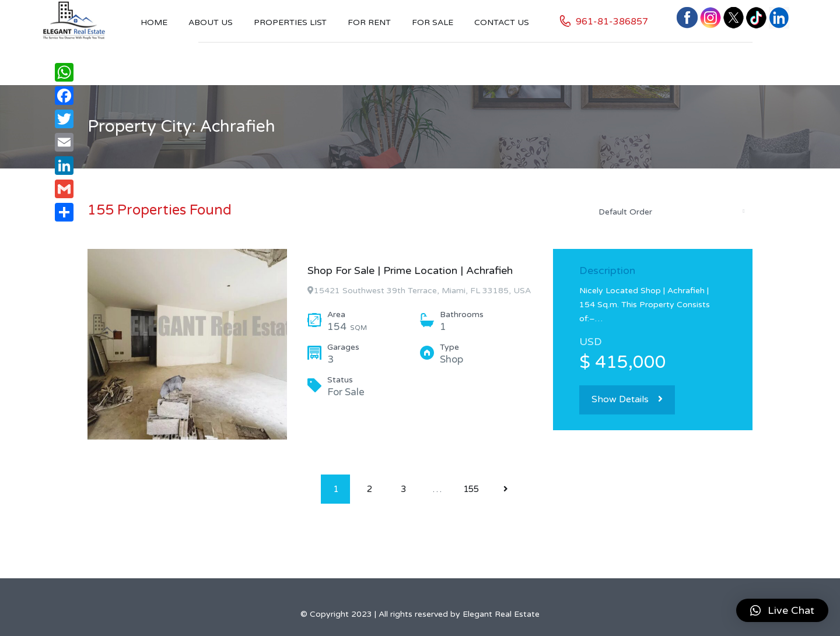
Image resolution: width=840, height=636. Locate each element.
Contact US (502, 22)
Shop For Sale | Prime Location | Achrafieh (410, 270)
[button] (782, 610)
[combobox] (671, 212)
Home (154, 22)
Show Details (627, 399)
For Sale (433, 22)
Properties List (290, 22)
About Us (211, 22)
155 (471, 489)
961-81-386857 (612, 22)
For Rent (369, 22)
